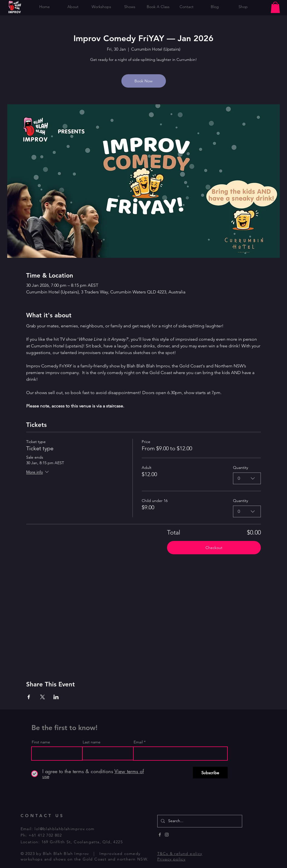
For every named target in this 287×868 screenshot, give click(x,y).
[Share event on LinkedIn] (56, 697)
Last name (92, 742)
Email (138, 742)
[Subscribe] (210, 773)
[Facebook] (160, 835)
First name (41, 742)
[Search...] (199, 821)
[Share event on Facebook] (29, 697)
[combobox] (247, 478)
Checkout (214, 548)
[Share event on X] (42, 697)
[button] (275, 7)
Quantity (241, 468)
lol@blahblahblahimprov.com (64, 829)
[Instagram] (167, 835)
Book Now (143, 81)
